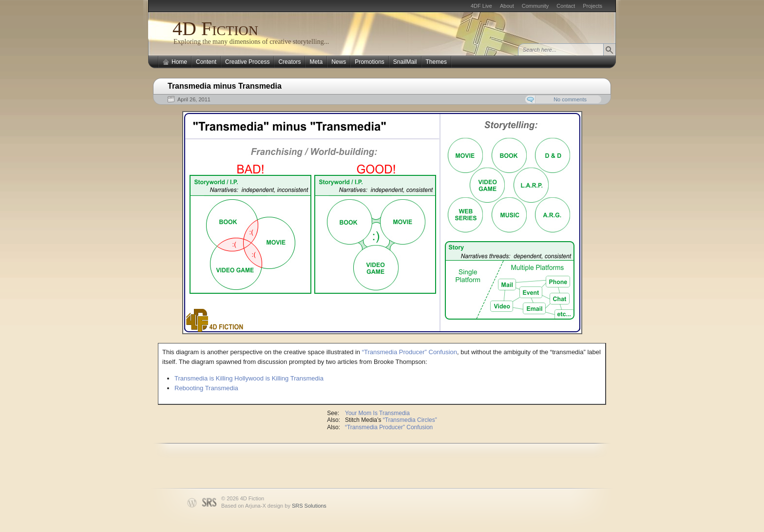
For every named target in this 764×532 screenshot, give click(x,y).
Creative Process (247, 62)
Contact (566, 6)
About (507, 6)
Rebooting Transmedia (206, 388)
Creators (289, 62)
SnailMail (405, 62)
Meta (316, 62)
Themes (436, 62)
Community (535, 6)
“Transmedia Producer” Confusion (410, 352)
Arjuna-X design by (286, 506)
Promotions (370, 62)
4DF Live (481, 6)
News (339, 62)
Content (206, 62)
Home (179, 62)
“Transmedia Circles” (410, 420)
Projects (592, 6)
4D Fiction (215, 28)
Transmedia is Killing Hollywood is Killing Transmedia (249, 378)
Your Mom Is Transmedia (377, 413)
